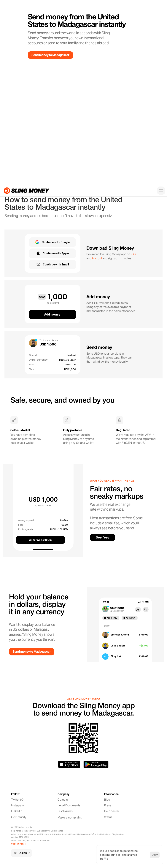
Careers (63, 800)
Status (108, 817)
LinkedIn (17, 811)
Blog (107, 800)
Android (97, 259)
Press (108, 806)
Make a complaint (70, 818)
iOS (133, 254)
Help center (112, 811)
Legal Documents (69, 806)
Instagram (18, 806)
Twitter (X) (17, 800)
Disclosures (65, 811)
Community (19, 817)
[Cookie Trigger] (18, 844)
